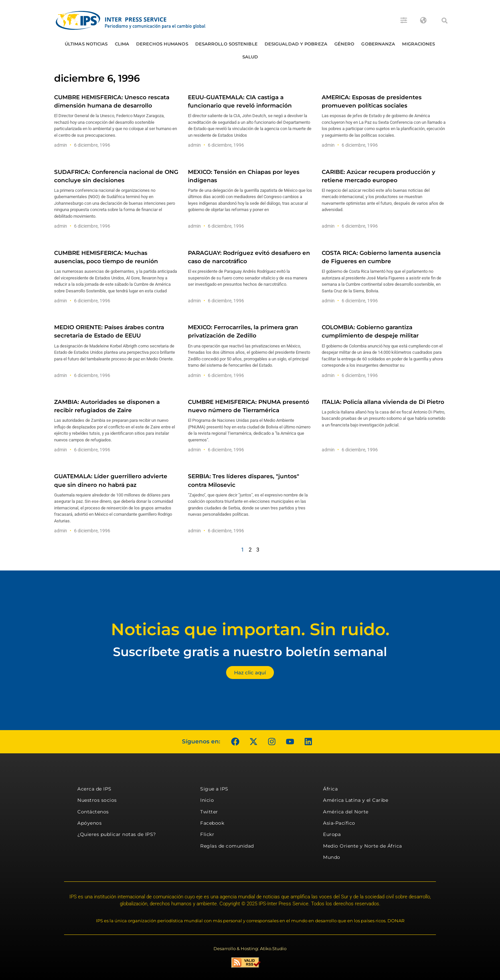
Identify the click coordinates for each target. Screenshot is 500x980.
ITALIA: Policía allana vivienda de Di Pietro (383, 402)
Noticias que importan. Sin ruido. (250, 629)
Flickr (207, 834)
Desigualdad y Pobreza (296, 44)
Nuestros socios (97, 800)
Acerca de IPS (94, 789)
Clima (122, 44)
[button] (445, 21)
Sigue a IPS (214, 789)
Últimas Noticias (86, 44)
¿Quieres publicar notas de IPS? (117, 834)
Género (344, 44)
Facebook (212, 823)
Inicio (207, 800)
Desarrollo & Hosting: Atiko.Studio (250, 948)
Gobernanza (378, 44)
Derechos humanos (162, 44)
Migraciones (418, 44)
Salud (250, 57)
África (330, 789)
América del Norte (346, 812)
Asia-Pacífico (339, 823)
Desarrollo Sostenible (226, 44)
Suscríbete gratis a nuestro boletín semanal (250, 652)
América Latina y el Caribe (356, 800)
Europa (332, 834)
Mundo (332, 857)
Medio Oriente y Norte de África (363, 846)
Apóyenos (89, 823)
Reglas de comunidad (227, 846)
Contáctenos (93, 812)
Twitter (209, 812)
